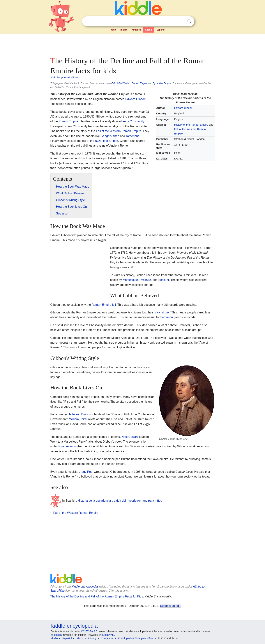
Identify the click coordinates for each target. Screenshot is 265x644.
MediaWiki (108, 635)
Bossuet (164, 280)
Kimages (136, 30)
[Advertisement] (132, 44)
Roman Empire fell (104, 305)
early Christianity (133, 121)
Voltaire (146, 280)
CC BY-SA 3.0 (89, 631)
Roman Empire (68, 121)
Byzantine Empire (162, 83)
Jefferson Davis (78, 414)
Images (124, 30)
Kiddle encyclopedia (85, 587)
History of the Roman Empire (191, 125)
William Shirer (78, 419)
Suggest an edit (170, 606)
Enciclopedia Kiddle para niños (136, 638)
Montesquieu (131, 280)
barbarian (167, 317)
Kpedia (149, 30)
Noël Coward (130, 437)
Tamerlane (133, 136)
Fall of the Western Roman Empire (129, 83)
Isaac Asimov (67, 446)
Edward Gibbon (183, 108)
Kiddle (54, 638)
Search (189, 21)
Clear (182, 21)
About (80, 638)
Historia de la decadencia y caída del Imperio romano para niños (120, 501)
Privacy (92, 638)
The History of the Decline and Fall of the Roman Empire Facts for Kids (97, 596)
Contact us (107, 638)
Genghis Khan (110, 136)
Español (161, 30)
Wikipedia (56, 635)
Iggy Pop (87, 472)
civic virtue (162, 312)
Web (113, 30)
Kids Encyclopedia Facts (65, 77)
